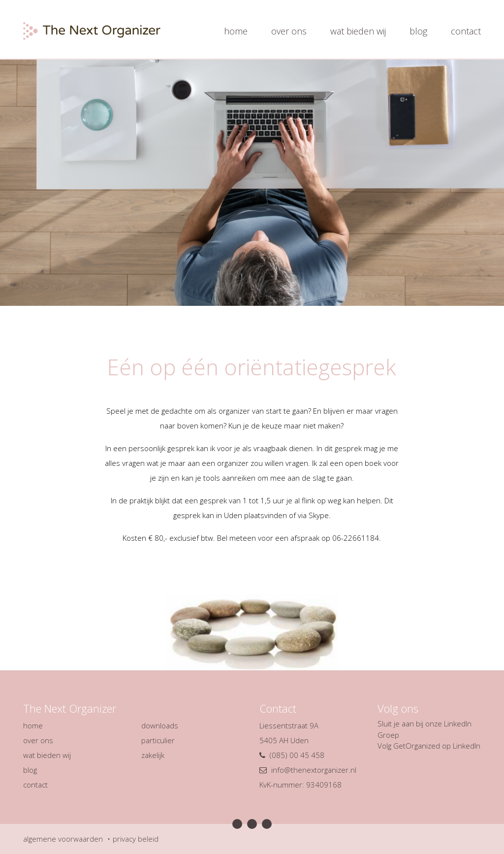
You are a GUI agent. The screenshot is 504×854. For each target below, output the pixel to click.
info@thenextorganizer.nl (314, 770)
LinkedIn (467, 746)
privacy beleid (136, 839)
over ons (289, 31)
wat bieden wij (358, 31)
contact (466, 31)
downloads (160, 725)
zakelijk (153, 755)
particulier (158, 740)
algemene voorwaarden (63, 839)
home (236, 31)
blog (418, 31)
